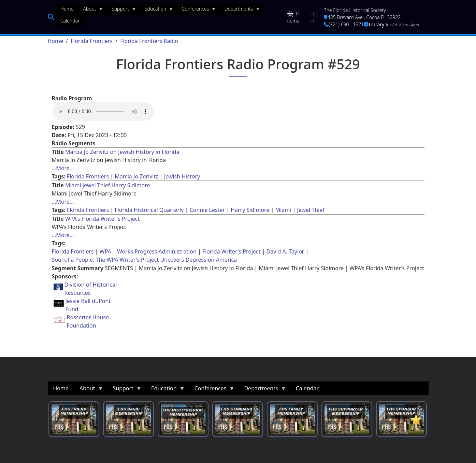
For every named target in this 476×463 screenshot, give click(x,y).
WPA (105, 251)
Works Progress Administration (157, 251)
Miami (283, 210)
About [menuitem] (91, 10)
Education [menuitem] (157, 10)
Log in (314, 17)
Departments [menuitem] (240, 10)
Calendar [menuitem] (70, 21)
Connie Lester (207, 210)
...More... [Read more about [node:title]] (63, 168)
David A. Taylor (285, 251)
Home (56, 41)
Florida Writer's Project (232, 251)
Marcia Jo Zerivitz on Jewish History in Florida (122, 152)
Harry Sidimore (250, 210)
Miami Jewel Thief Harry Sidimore (108, 185)
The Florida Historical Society (355, 10)
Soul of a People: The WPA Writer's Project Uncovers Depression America (145, 260)
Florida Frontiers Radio (149, 41)
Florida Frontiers (92, 41)
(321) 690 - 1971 (344, 24)
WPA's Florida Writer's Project (102, 219)
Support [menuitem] (121, 10)
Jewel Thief (311, 210)
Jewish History (182, 176)
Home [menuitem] (67, 9)
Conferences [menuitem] (197, 10)
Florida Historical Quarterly (149, 210)
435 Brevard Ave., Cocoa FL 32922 (362, 17)
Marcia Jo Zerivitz (136, 176)
